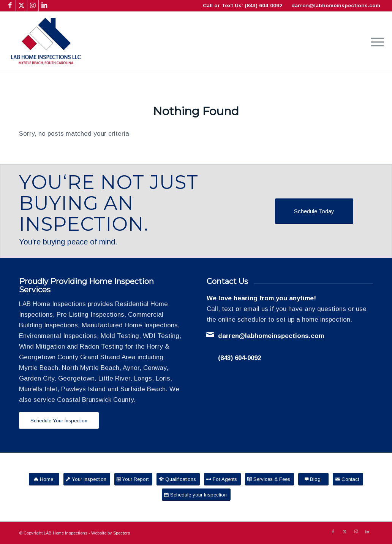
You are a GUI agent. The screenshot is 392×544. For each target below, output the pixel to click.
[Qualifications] (178, 479)
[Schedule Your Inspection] (59, 421)
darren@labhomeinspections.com (336, 6)
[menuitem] (375, 41)
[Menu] (375, 41)
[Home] (44, 479)
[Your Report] (133, 479)
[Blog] (313, 479)
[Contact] (348, 479)
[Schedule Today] (314, 211)
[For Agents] (222, 479)
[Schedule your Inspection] (196, 495)
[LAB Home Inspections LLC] (46, 41)
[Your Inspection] (87, 479)
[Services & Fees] (269, 479)
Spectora (122, 533)
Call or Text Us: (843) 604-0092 (243, 6)
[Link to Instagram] (33, 6)
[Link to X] (21, 6)
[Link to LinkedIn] (44, 6)
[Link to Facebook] (10, 6)
